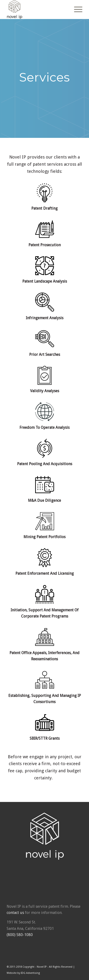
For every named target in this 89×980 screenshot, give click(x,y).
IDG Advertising (30, 973)
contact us (15, 913)
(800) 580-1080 (20, 935)
